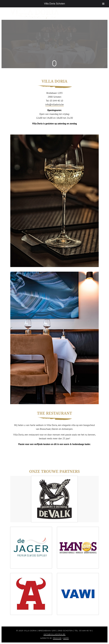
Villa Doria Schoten (55, 4)
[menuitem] (95, 14)
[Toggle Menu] (103, 4)
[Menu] (95, 14)
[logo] (46, 14)
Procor (57, 638)
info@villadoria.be (55, 104)
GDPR (66, 638)
